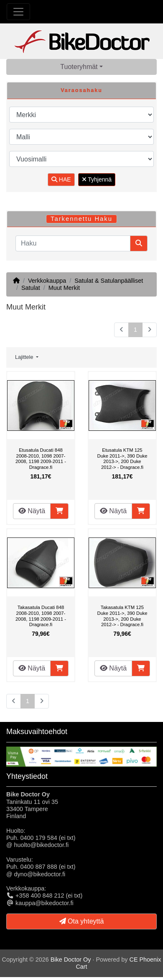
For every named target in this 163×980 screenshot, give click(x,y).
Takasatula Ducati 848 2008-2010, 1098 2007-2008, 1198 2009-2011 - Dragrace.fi (41, 616)
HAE (61, 179)
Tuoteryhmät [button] (79, 67)
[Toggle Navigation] (18, 12)
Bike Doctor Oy (71, 960)
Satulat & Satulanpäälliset (109, 281)
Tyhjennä (97, 179)
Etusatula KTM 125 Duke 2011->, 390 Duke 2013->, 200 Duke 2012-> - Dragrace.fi (122, 459)
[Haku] (73, 243)
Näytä (32, 511)
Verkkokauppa (47, 281)
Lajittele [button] (25, 357)
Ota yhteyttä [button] (82, 921)
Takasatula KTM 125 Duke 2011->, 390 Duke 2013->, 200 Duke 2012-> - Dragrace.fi (122, 616)
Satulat (31, 288)
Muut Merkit (64, 288)
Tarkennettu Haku (81, 219)
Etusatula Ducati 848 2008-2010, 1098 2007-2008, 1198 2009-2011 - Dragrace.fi (41, 459)
